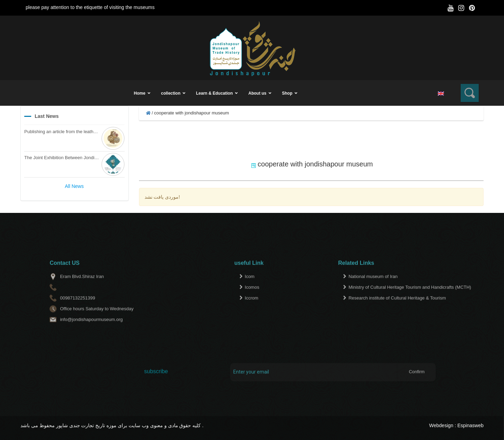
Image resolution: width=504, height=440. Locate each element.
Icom (250, 288)
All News (74, 186)
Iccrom (251, 310)
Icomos (252, 299)
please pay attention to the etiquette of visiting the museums (90, 7)
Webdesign (441, 425)
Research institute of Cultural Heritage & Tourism (397, 310)
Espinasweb (471, 425)
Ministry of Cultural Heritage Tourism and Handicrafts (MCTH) (410, 299)
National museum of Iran (373, 288)
